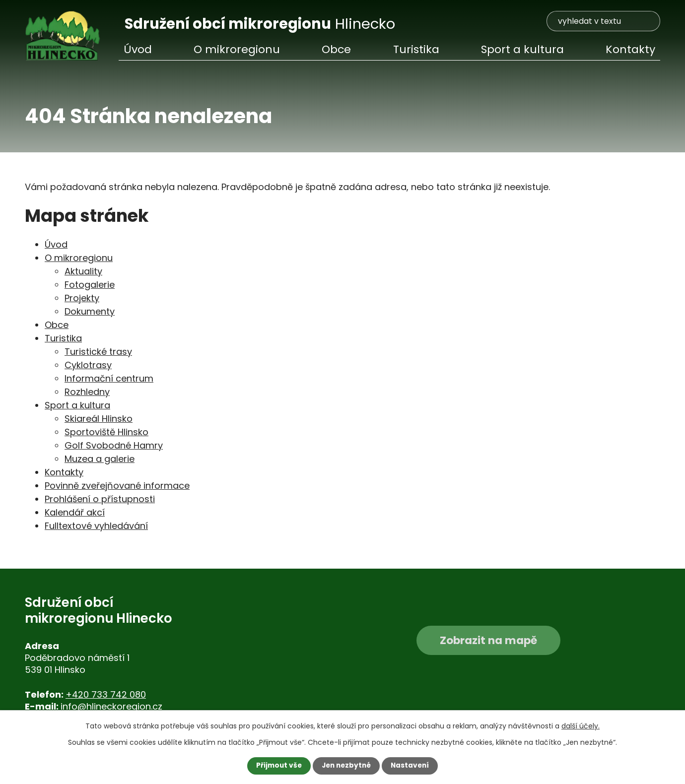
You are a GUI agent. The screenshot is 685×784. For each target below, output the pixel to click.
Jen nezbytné (346, 766)
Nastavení (412, 766)
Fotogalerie (90, 285)
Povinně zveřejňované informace (117, 486)
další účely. (581, 726)
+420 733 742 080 (106, 694)
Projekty (82, 298)
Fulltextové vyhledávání (96, 526)
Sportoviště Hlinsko (106, 432)
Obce (336, 49)
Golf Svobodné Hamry (114, 445)
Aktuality (83, 271)
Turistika (416, 49)
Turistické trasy (98, 352)
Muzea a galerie (100, 459)
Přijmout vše (277, 766)
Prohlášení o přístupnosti (100, 499)
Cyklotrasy (88, 365)
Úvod (138, 49)
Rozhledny (87, 392)
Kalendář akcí (75, 512)
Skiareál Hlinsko (99, 419)
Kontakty (630, 49)
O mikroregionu (237, 49)
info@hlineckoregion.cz (111, 706)
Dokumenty (90, 311)
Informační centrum (109, 378)
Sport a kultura (522, 49)
